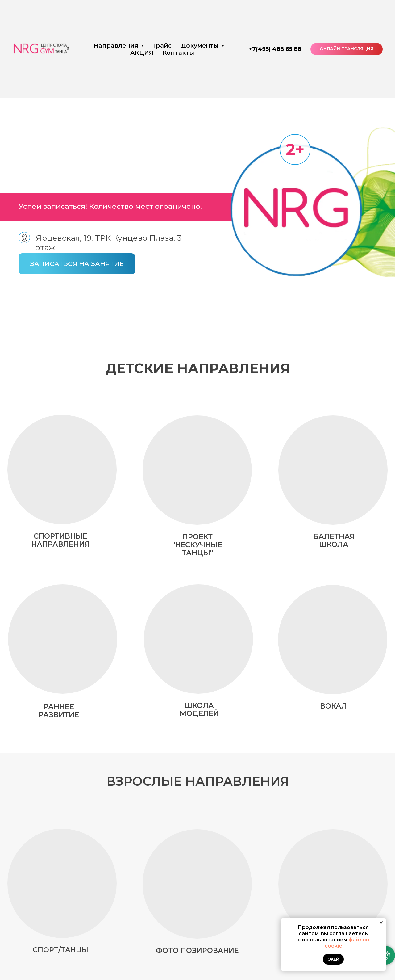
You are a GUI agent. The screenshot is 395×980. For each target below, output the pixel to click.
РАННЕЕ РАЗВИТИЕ (59, 711)
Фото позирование (197, 951)
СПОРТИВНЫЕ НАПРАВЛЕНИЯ (60, 540)
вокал (333, 706)
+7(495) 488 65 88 (275, 49)
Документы (200, 46)
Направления (117, 46)
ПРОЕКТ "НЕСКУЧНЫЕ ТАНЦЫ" (197, 545)
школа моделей (199, 709)
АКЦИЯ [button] (142, 53)
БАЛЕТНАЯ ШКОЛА (334, 540)
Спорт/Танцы (60, 950)
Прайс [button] (161, 46)
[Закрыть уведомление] (381, 923)
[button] (77, 264)
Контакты (178, 53)
